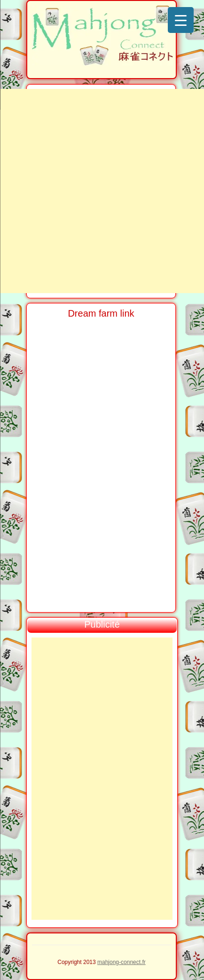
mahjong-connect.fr (122, 962)
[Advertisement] (102, 191)
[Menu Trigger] (181, 20)
